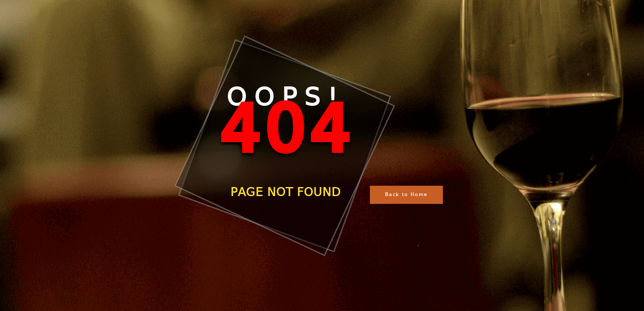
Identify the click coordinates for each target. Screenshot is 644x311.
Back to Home (406, 195)
